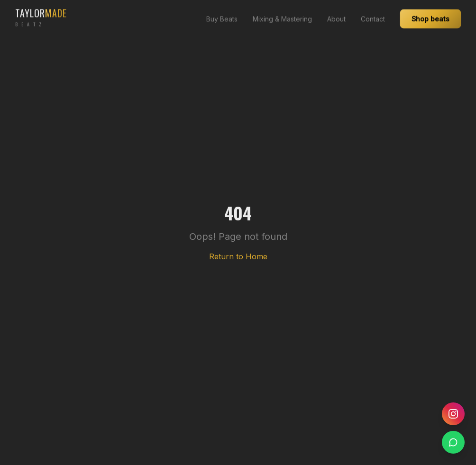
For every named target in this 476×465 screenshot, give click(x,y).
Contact (373, 14)
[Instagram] (453, 414)
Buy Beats (222, 14)
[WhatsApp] (453, 442)
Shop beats (430, 14)
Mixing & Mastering (282, 14)
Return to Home (238, 256)
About (336, 14)
